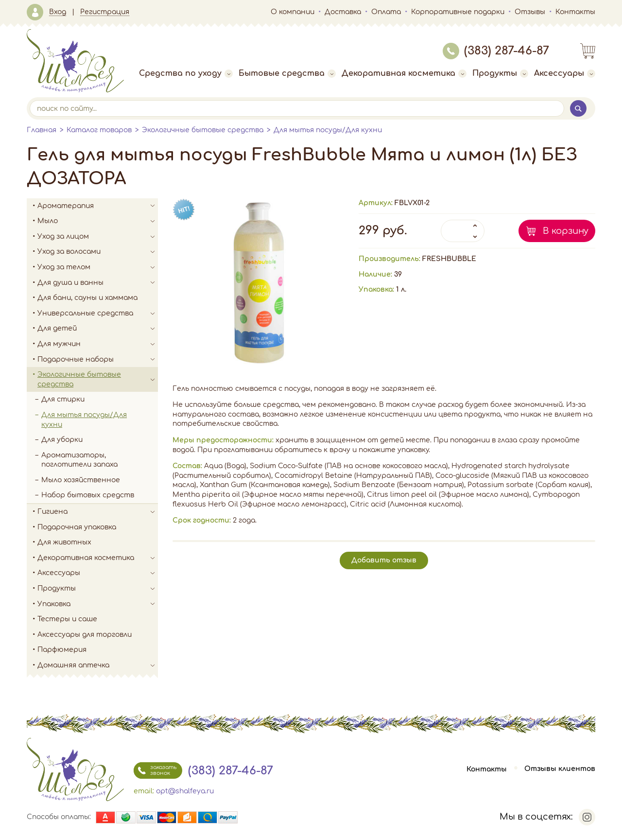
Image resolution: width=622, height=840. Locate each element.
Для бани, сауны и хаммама (87, 298)
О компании (293, 12)
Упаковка (98, 604)
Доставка (343, 12)
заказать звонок (155, 770)
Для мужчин (98, 344)
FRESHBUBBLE (449, 259)
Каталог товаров (99, 130)
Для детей (98, 329)
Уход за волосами (98, 252)
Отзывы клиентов (560, 769)
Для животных (64, 542)
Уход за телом (98, 267)
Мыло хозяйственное (81, 480)
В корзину (566, 231)
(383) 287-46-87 (496, 51)
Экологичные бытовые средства (203, 130)
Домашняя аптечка (98, 665)
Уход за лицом (98, 237)
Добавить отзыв (384, 560)
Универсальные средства (98, 314)
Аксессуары (565, 73)
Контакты (575, 12)
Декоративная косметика (404, 73)
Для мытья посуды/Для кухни (328, 130)
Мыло (98, 221)
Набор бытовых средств (88, 495)
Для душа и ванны (98, 283)
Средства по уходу (186, 73)
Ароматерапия (98, 206)
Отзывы (530, 12)
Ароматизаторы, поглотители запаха (79, 460)
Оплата (386, 12)
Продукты (500, 73)
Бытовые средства (287, 73)
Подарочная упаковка (77, 527)
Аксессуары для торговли (85, 635)
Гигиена (98, 512)
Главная (42, 130)
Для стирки (63, 399)
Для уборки (62, 440)
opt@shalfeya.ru (185, 791)
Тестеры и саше (67, 619)
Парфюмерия (62, 650)
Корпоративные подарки (458, 12)
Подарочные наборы (98, 360)
